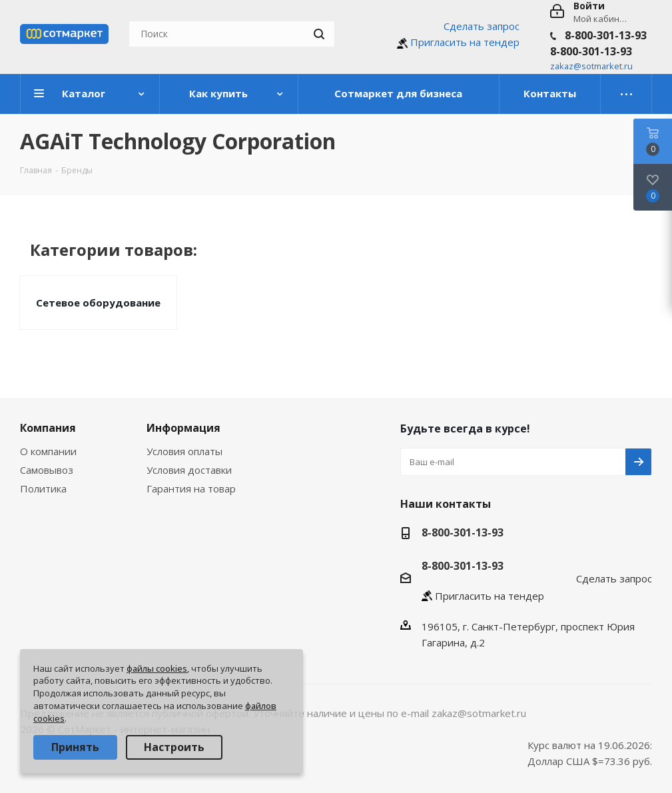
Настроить (174, 747)
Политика (43, 488)
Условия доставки (189, 470)
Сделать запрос (482, 26)
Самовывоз (47, 470)
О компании (48, 451)
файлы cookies (157, 668)
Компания (48, 428)
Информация (183, 428)
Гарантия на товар (191, 488)
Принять (75, 747)
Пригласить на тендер (465, 42)
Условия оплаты (184, 451)
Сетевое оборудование (98, 303)
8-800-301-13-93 (606, 35)
